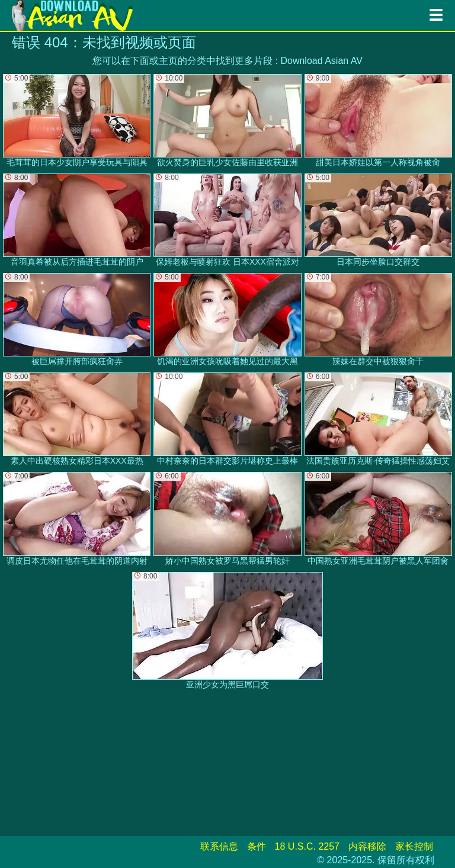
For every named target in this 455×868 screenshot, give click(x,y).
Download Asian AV (321, 61)
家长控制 (414, 846)
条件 (257, 846)
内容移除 (367, 846)
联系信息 (219, 846)
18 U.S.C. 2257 (307, 846)
